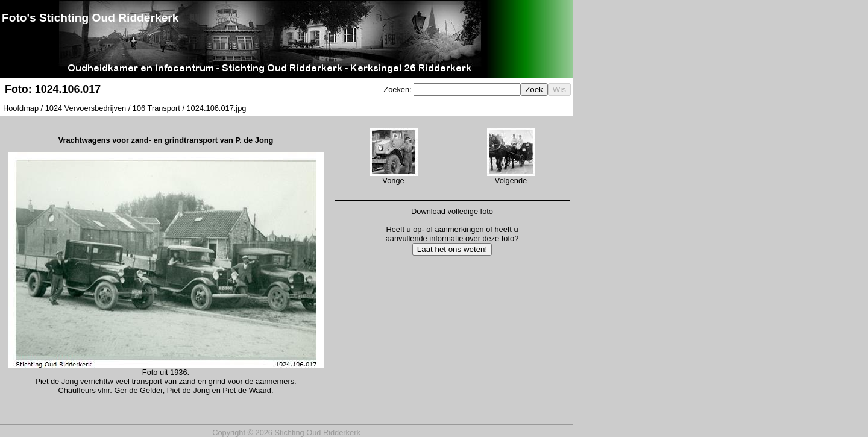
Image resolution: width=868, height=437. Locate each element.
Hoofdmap (21, 108)
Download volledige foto (452, 211)
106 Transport (156, 108)
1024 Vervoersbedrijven (86, 108)
